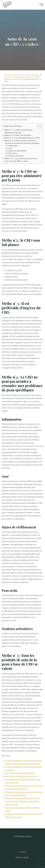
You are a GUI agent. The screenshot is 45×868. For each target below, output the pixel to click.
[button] (38, 126)
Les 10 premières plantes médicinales (20, 773)
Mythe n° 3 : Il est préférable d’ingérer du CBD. (22, 138)
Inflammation (13, 146)
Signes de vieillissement (17, 151)
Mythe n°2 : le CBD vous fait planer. (18, 135)
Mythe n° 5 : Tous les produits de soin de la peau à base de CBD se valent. (21, 160)
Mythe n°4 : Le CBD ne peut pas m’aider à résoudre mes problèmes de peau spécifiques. (22, 142)
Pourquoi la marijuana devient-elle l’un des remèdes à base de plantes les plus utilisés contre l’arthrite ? (22, 801)
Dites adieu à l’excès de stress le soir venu (22, 776)
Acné (10, 148)
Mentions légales (22, 857)
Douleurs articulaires (16, 156)
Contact (22, 852)
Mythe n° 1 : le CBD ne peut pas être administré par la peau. (19, 131)
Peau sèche (13, 153)
